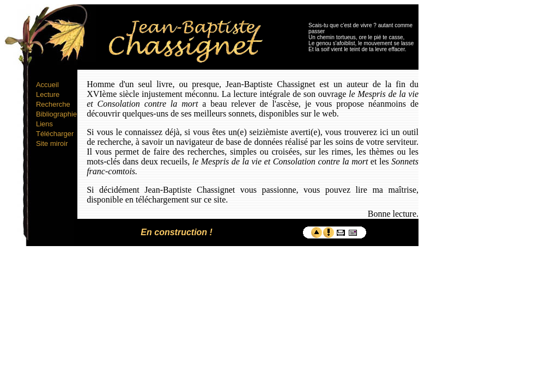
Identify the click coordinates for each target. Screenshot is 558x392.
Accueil (47, 85)
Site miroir (52, 143)
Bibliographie (56, 114)
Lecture (48, 94)
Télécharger (55, 134)
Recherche (53, 104)
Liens (44, 124)
